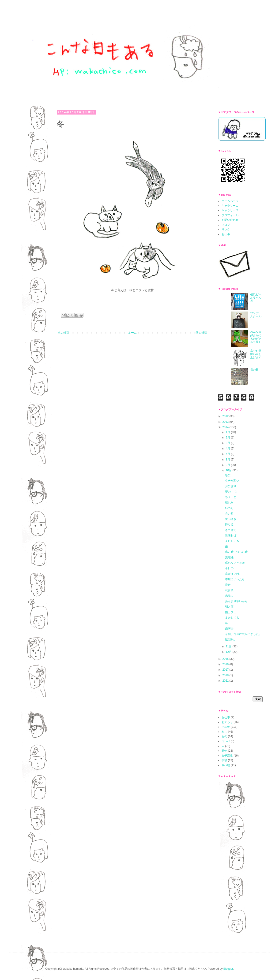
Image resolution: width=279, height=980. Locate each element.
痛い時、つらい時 (236, 552)
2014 (226, 427)
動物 (224, 751)
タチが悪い (232, 481)
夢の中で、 (232, 492)
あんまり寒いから (236, 601)
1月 (228, 432)
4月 (228, 449)
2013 (226, 422)
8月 (228, 460)
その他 (226, 727)
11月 (229, 646)
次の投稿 (64, 333)
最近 (228, 585)
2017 (226, 670)
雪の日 (254, 370)
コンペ (226, 741)
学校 (224, 760)
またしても (232, 541)
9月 (228, 465)
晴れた (229, 503)
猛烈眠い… (232, 639)
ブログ (226, 225)
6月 (228, 454)
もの (224, 736)
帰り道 (229, 524)
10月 (229, 470)
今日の (229, 568)
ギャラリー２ (230, 210)
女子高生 (227, 756)
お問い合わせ (230, 220)
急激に (229, 596)
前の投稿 (201, 333)
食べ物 (226, 765)
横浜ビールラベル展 (256, 298)
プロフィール (230, 215)
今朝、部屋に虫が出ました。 (243, 634)
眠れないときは (235, 563)
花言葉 (229, 590)
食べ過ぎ (231, 519)
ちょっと (231, 497)
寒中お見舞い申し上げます (256, 354)
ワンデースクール (256, 315)
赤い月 (229, 514)
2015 (226, 659)
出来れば (231, 535)
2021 (226, 681)
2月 (228, 438)
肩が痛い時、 (234, 574)
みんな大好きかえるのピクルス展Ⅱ (256, 337)
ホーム (132, 333)
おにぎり (231, 486)
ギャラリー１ (230, 206)
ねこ (224, 732)
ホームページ (230, 201)
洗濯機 (229, 557)
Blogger (228, 969)
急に (228, 475)
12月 (229, 652)
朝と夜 (229, 607)
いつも (229, 508)
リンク (226, 230)
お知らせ (227, 722)
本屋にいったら (235, 579)
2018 (226, 675)
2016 (226, 664)
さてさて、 (232, 530)
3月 (228, 443)
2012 (226, 416)
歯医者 (229, 629)
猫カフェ (231, 612)
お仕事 (226, 234)
